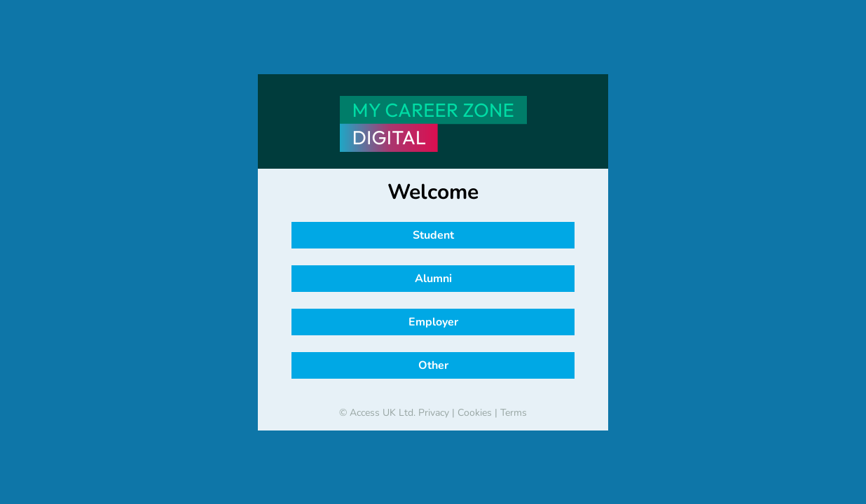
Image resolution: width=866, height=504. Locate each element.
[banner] (433, 124)
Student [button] (433, 235)
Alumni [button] (433, 279)
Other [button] (433, 365)
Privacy (434, 413)
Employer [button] (433, 322)
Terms (514, 413)
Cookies (475, 413)
